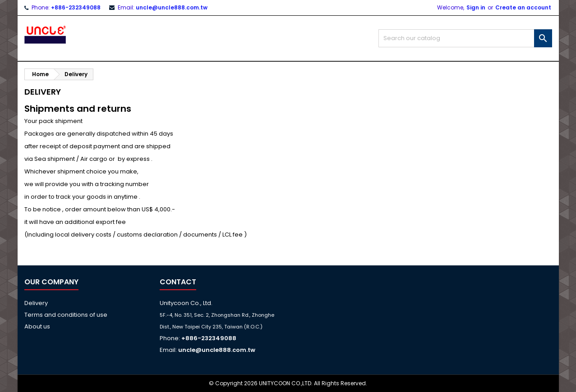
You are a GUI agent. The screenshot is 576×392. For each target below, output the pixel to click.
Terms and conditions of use (66, 315)
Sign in (476, 7)
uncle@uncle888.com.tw (172, 7)
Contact (178, 282)
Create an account (523, 7)
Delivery (36, 303)
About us (37, 326)
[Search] (465, 38)
